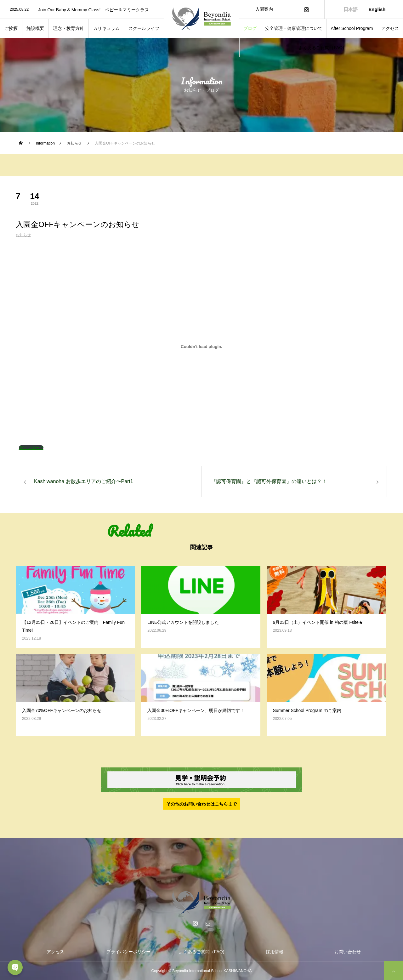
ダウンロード (31, 448)
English (377, 9)
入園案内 (264, 9)
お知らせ (23, 235)
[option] (82, 10)
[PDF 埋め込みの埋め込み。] (201, 346)
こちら (221, 804)
